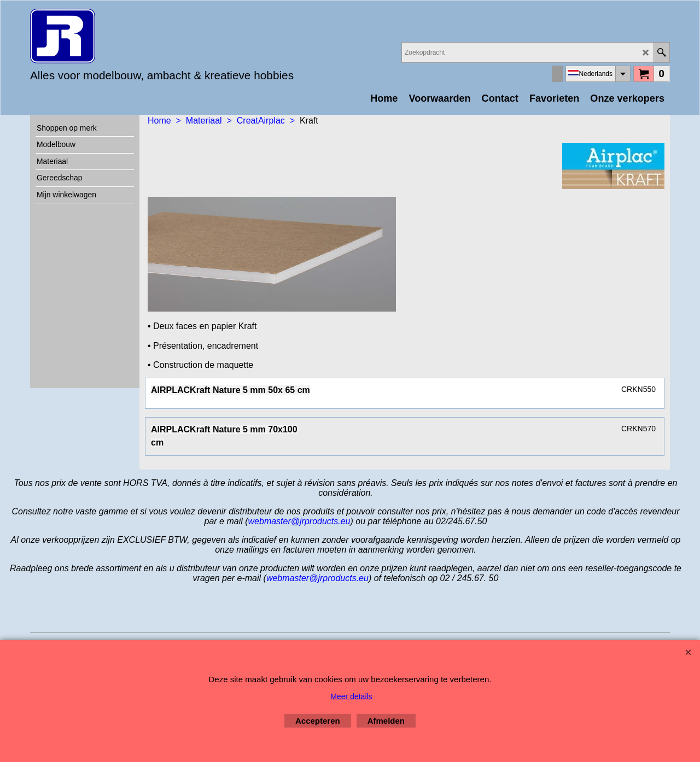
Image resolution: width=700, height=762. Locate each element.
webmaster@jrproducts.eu (299, 521)
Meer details (351, 696)
